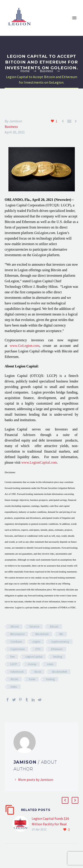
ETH (38, 649)
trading (50, 679)
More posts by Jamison (36, 780)
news (50, 664)
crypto (36, 642)
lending (58, 657)
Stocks (14, 679)
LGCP (14, 664)
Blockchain (42, 634)
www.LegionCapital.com (39, 462)
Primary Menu (74, 18)
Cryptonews (17, 649)
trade (32, 679)
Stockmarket (59, 672)
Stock (38, 672)
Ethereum (57, 649)
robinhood (17, 672)
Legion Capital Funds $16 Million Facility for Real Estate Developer (50, 824)
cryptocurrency (60, 642)
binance (34, 627)
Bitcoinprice (17, 634)
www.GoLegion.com (25, 346)
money (32, 664)
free (13, 657)
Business (11, 127)
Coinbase (16, 642)
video (14, 687)
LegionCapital (34, 657)
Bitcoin (54, 627)
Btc (61, 634)
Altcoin (15, 627)
